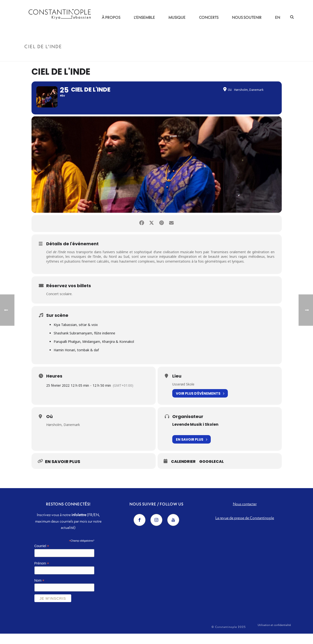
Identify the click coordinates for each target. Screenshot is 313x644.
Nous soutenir (247, 17)
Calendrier (183, 472)
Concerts (209, 17)
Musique (177, 17)
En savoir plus (192, 450)
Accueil (258, 57)
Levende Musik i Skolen (195, 435)
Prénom (42, 574)
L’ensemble (144, 17)
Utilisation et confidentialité (274, 637)
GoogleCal (211, 472)
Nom (39, 591)
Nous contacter (245, 514)
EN (278, 17)
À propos (111, 17)
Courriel (42, 556)
